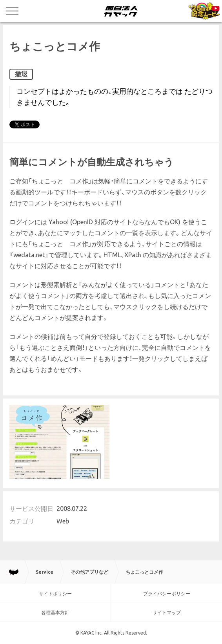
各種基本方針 (55, 612)
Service (45, 572)
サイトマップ (167, 612)
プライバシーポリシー (167, 594)
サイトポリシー (55, 594)
